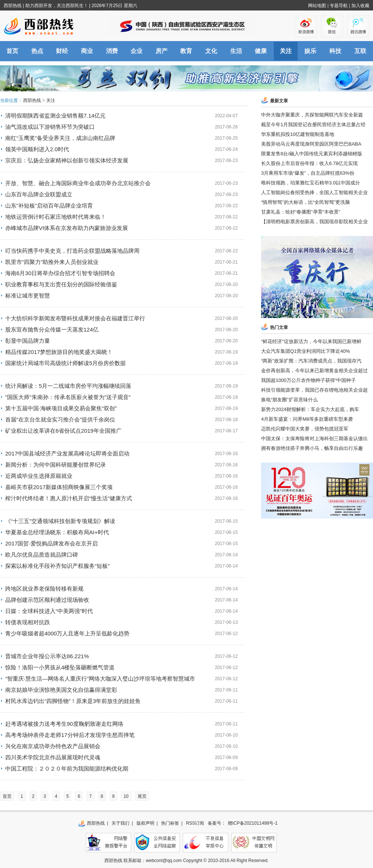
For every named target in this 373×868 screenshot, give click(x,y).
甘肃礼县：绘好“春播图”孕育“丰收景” (301, 212)
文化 (211, 51)
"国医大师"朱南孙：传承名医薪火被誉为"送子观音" (68, 397)
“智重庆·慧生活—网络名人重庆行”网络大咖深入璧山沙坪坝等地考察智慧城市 (100, 679)
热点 (37, 51)
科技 (335, 51)
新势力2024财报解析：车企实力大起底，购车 (310, 409)
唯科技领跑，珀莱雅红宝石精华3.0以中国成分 (311, 183)
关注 (286, 51)
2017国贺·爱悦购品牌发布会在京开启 (51, 543)
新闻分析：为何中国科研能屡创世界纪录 (56, 465)
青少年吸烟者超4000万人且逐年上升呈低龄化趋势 (67, 633)
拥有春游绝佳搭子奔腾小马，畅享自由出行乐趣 (312, 448)
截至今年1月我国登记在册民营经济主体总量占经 (313, 125)
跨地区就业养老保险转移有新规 (44, 589)
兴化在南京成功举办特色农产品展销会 (53, 746)
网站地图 (317, 6)
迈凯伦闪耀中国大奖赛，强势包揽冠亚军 (305, 429)
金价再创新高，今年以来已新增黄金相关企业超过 (314, 371)
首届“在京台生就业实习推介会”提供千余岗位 (60, 419)
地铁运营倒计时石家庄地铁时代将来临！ (56, 217)
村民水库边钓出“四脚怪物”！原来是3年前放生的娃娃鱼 (73, 701)
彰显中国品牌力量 (28, 341)
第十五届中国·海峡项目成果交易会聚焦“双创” (61, 408)
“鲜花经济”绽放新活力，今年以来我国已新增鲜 (311, 341)
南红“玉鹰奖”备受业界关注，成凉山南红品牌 (60, 138)
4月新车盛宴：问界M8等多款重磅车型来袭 (307, 419)
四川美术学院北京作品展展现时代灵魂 (53, 757)
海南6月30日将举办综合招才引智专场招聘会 (60, 273)
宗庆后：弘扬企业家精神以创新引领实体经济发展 (67, 160)
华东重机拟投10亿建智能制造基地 (298, 134)
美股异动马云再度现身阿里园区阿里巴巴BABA (311, 144)
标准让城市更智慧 (28, 295)
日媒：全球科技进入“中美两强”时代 (49, 611)
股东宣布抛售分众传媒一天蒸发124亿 (52, 329)
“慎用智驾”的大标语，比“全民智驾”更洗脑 (305, 202)
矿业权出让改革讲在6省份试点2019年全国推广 (63, 431)
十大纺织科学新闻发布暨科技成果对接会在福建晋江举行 (75, 318)
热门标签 (170, 823)
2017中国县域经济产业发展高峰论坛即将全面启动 (67, 453)
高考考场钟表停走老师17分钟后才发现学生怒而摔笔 (70, 735)
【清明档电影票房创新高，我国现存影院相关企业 (314, 222)
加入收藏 (360, 6)
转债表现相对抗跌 (28, 622)
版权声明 (145, 823)
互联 (360, 51)
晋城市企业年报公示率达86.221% (47, 656)
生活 (236, 51)
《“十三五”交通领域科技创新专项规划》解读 (60, 521)
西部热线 (13, 6)
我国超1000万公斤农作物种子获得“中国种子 (308, 380)
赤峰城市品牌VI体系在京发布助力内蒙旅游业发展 (67, 228)
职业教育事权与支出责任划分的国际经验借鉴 (61, 284)
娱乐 (310, 51)
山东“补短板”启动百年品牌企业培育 (49, 206)
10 (126, 796)
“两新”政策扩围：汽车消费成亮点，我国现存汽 (311, 361)
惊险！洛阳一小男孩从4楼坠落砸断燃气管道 (60, 667)
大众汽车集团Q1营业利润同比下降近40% (305, 351)
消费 (112, 51)
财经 (62, 51)
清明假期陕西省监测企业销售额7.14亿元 (55, 116)
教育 (186, 51)
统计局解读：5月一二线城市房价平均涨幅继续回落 (68, 386)
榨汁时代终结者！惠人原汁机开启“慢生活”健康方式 (69, 498)
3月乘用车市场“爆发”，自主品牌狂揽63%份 (308, 173)
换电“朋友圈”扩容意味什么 (289, 400)
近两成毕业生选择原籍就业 (39, 476)
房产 (162, 51)
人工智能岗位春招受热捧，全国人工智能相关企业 (314, 192)
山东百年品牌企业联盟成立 (39, 194)
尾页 (142, 796)
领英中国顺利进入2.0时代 (37, 149)
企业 (137, 51)
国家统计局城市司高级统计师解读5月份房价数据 (65, 363)
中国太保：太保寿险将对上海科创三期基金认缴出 (314, 438)
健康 (261, 51)
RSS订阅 (195, 823)
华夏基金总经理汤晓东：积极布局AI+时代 (57, 532)
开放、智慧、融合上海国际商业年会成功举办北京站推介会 (78, 183)
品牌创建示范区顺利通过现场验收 (47, 600)
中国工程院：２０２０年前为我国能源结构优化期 (70, 769)
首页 (12, 51)
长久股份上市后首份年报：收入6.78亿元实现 (309, 163)
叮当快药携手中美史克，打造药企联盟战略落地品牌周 (72, 251)
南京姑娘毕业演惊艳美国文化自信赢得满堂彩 (61, 690)
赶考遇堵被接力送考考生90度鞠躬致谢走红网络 (64, 724)
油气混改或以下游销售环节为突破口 (50, 127)
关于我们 (120, 823)
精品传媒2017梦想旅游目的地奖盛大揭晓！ (59, 352)
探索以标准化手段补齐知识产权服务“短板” (57, 566)
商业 (87, 51)
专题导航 (339, 6)
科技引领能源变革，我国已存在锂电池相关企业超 (314, 390)
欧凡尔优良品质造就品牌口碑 (42, 555)
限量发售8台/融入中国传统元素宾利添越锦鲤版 (312, 154)
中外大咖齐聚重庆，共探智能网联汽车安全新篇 (312, 115)
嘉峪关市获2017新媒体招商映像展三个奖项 (59, 487)
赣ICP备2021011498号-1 (253, 823)
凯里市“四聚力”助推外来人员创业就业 (52, 262)
